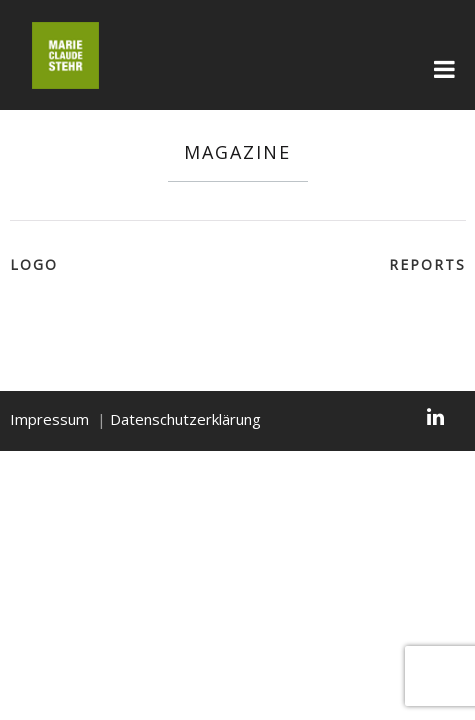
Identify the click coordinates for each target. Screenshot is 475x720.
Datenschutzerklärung (185, 419)
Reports (427, 264)
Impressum (49, 419)
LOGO (34, 264)
